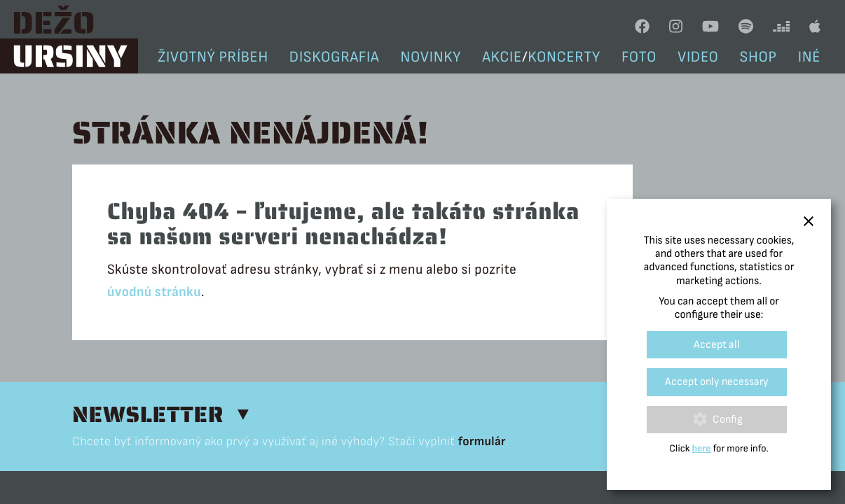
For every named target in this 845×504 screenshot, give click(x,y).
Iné (809, 57)
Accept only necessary (717, 382)
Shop (758, 57)
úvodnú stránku (154, 292)
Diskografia (335, 57)
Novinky (431, 57)
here (701, 449)
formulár (482, 441)
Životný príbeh (213, 57)
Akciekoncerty (541, 57)
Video (698, 57)
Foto (639, 57)
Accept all (717, 345)
